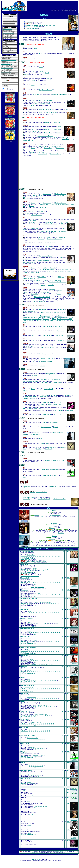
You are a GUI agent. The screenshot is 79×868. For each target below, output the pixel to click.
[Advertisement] (10, 173)
